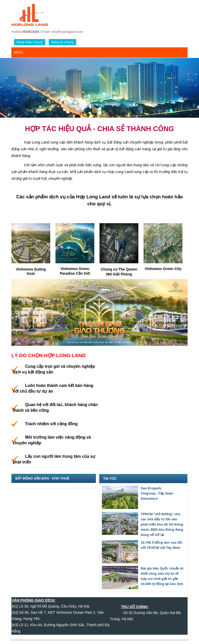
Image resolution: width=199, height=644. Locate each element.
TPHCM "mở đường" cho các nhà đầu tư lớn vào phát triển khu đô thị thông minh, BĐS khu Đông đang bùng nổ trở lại (162, 524)
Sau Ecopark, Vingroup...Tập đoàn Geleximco (157, 493)
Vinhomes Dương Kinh (31, 271)
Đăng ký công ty (62, 42)
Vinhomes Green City (163, 269)
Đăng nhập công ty (30, 42)
